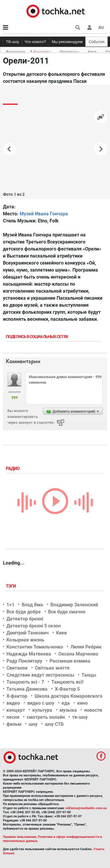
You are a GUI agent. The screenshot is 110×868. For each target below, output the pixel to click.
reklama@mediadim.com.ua (86, 808)
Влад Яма (32, 605)
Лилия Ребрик (86, 647)
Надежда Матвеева (29, 654)
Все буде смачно (67, 612)
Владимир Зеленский (74, 605)
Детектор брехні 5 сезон (34, 626)
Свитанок (17, 668)
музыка (68, 710)
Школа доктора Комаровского (68, 696)
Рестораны (70, 51)
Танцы (89, 675)
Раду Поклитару (24, 661)
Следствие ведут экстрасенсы (40, 675)
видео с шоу (41, 703)
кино (82, 703)
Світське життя (52, 668)
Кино (92, 51)
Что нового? (35, 42)
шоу (33, 724)
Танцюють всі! (67, 682)
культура (42, 710)
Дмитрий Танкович (28, 633)
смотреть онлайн (46, 717)
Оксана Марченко (78, 654)
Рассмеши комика (70, 661)
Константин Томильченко (35, 647)
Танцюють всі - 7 (25, 682)
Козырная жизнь (25, 640)
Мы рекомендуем (67, 42)
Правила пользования (20, 837)
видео (13, 703)
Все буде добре (24, 612)
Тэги (11, 586)
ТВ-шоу (12, 42)
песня (13, 717)
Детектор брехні (25, 619)
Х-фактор (17, 696)
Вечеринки (16, 51)
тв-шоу (80, 717)
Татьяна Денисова (27, 689)
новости (93, 710)
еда (66, 703)
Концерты (42, 51)
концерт (16, 710)
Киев (61, 633)
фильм (14, 724)
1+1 (10, 605)
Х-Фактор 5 (67, 689)
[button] (89, 28)
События (97, 42)
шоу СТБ (54, 724)
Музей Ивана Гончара (44, 214)
